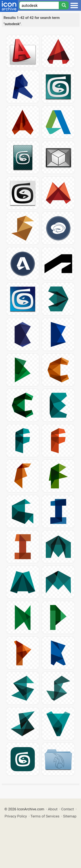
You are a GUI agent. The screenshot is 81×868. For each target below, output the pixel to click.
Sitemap (70, 816)
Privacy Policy (16, 816)
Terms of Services (45, 816)
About (53, 809)
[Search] (64, 5)
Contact (67, 809)
